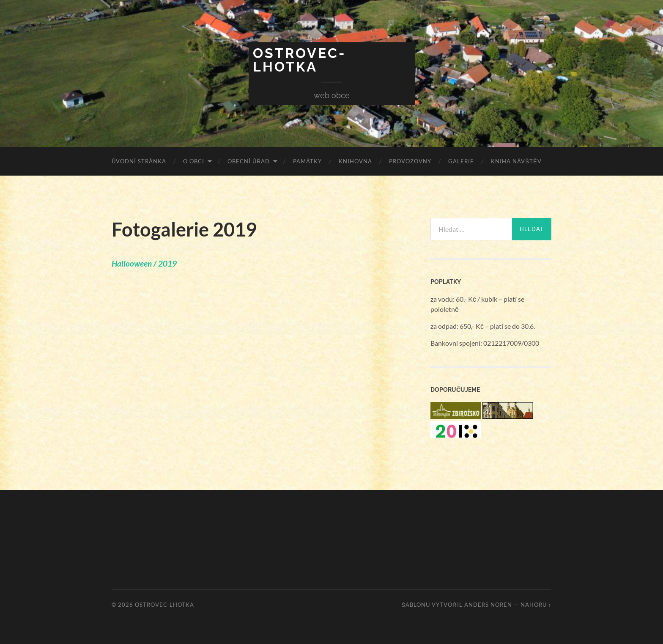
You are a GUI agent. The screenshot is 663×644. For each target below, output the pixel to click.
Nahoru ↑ (536, 605)
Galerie (461, 161)
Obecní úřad (249, 161)
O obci (194, 161)
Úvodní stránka (139, 161)
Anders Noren (488, 605)
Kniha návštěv (516, 161)
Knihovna (355, 161)
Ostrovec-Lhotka (299, 60)
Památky (307, 161)
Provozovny (410, 161)
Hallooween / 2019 (144, 263)
